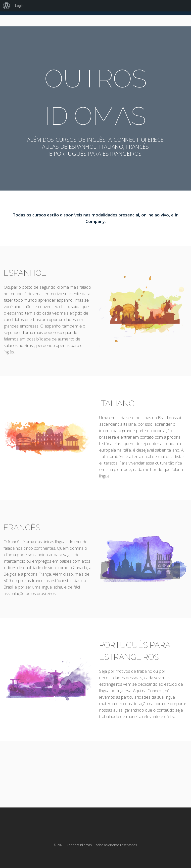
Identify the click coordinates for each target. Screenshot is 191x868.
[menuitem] (6, 6)
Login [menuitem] (19, 6)
